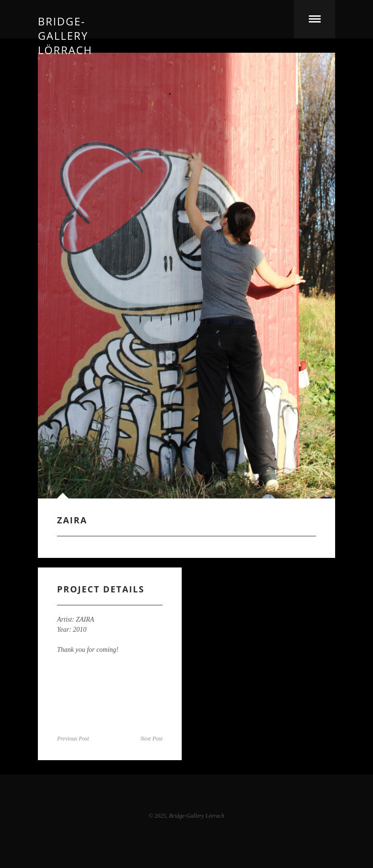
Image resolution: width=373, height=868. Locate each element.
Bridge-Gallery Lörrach (65, 19)
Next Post (152, 739)
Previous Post (73, 739)
